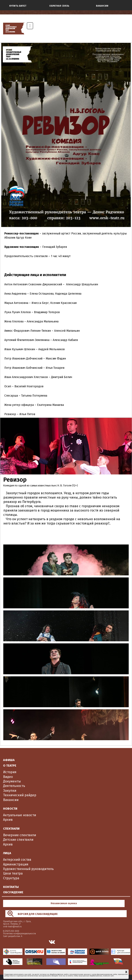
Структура (11, 878)
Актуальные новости (20, 815)
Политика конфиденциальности (19, 934)
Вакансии (11, 800)
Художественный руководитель (28, 869)
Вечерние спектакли (20, 835)
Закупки (10, 791)
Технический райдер (20, 795)
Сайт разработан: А (13, 936)
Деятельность (14, 786)
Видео (8, 777)
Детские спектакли (18, 840)
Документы (12, 781)
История (10, 772)
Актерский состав (17, 860)
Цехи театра (13, 873)
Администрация (16, 864)
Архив (8, 820)
